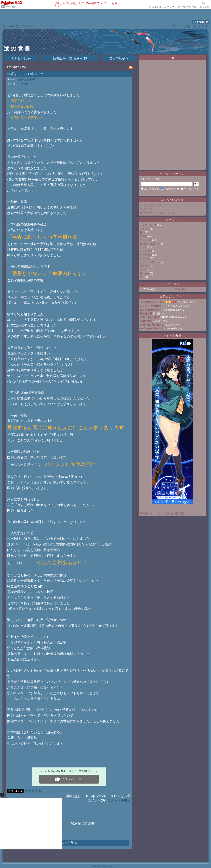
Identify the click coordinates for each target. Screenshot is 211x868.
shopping (145, 273)
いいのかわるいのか (151, 205)
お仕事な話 (146, 255)
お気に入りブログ (172, 296)
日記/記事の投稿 (172, 200)
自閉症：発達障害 (150, 244)
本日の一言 (146, 209)
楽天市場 (204, 7)
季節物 (144, 236)
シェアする (33, 791)
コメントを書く (119, 800)
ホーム (7, 26)
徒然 (142, 232)
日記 (16, 26)
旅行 (142, 277)
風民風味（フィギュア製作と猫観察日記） (163, 513)
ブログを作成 (189, 7)
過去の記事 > (119, 58)
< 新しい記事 (21, 58)
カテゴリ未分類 (149, 225)
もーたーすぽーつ (150, 262)
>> (162, 7)
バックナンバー (172, 284)
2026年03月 (180, 289)
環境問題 (145, 266)
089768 (198, 22)
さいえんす (146, 240)
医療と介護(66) (27, 79)
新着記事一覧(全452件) (70, 58)
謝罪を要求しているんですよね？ (158, 213)
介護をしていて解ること (25, 74)
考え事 (144, 270)
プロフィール (29, 26)
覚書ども (145, 229)
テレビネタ (146, 251)
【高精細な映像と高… (152, 302)
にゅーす (145, 259)
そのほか (11, 7)
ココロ (25, 84)
